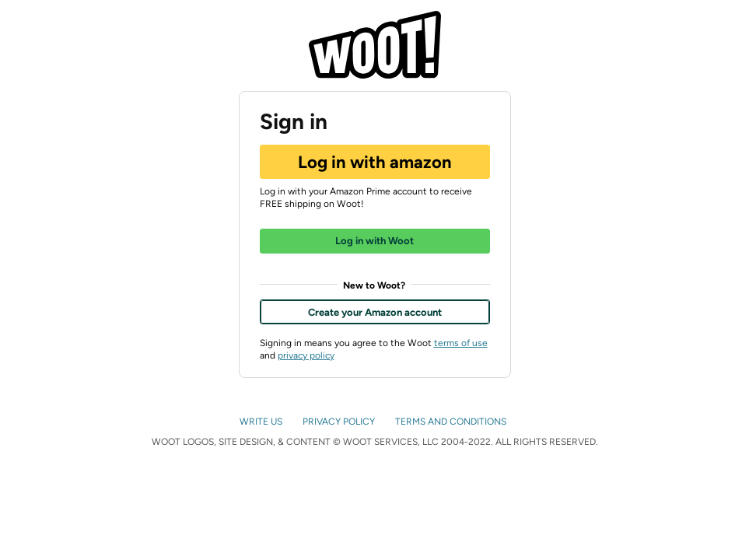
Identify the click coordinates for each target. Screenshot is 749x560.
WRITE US (262, 422)
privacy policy (306, 355)
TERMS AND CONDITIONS (452, 422)
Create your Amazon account (375, 312)
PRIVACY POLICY (340, 422)
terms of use (461, 343)
